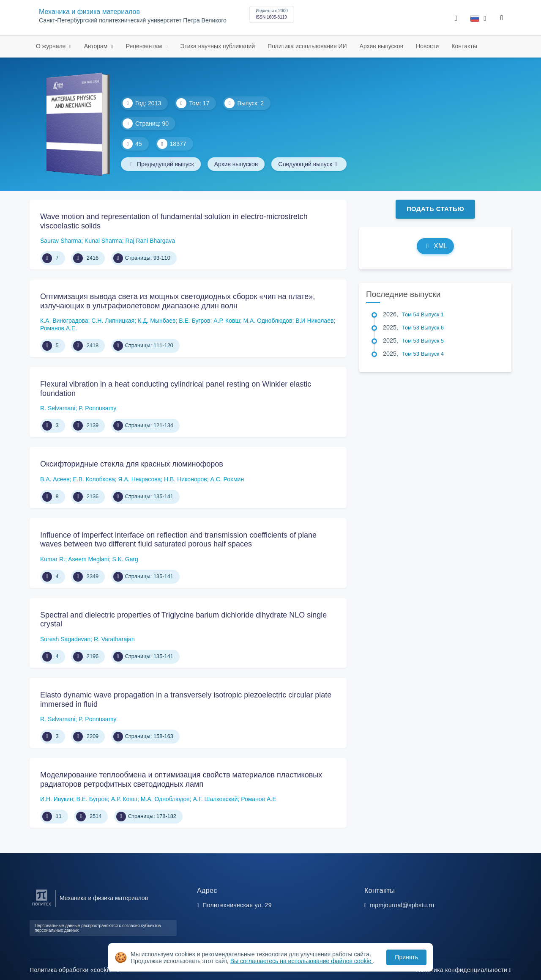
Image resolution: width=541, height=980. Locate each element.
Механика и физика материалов (89, 12)
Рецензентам (145, 46)
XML (435, 246)
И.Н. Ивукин (57, 799)
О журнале (52, 46)
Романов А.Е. (59, 328)
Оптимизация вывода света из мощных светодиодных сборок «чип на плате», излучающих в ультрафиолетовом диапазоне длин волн (178, 301)
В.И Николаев (314, 321)
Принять (406, 957)
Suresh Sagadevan (65, 639)
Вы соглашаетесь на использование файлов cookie (302, 961)
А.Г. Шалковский (216, 799)
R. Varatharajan (114, 639)
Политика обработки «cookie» (74, 970)
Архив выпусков (382, 46)
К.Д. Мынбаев (157, 321)
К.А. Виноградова (64, 321)
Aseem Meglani (89, 559)
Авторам (97, 46)
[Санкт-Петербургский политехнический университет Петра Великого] (42, 906)
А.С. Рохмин (227, 479)
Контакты (464, 46)
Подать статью (435, 209)
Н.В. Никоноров (186, 479)
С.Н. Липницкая (113, 321)
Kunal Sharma (103, 241)
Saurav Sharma (61, 241)
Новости (427, 46)
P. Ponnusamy (97, 408)
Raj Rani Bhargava (150, 241)
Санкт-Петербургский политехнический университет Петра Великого (133, 21)
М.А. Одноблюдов (268, 321)
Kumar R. (53, 559)
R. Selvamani (58, 408)
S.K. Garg (125, 559)
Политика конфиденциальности (464, 970)
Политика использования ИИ (307, 46)
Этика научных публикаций (217, 46)
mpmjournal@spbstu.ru (402, 905)
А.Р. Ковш (227, 321)
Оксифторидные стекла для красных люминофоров (132, 464)
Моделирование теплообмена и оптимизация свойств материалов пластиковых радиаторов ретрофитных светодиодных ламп (181, 780)
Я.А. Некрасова (140, 479)
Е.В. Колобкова (94, 479)
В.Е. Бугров (194, 321)
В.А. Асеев (55, 479)
